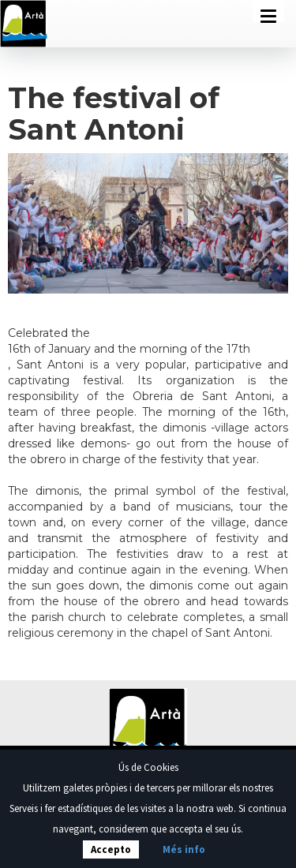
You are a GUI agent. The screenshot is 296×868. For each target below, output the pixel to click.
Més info (184, 849)
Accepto (111, 849)
